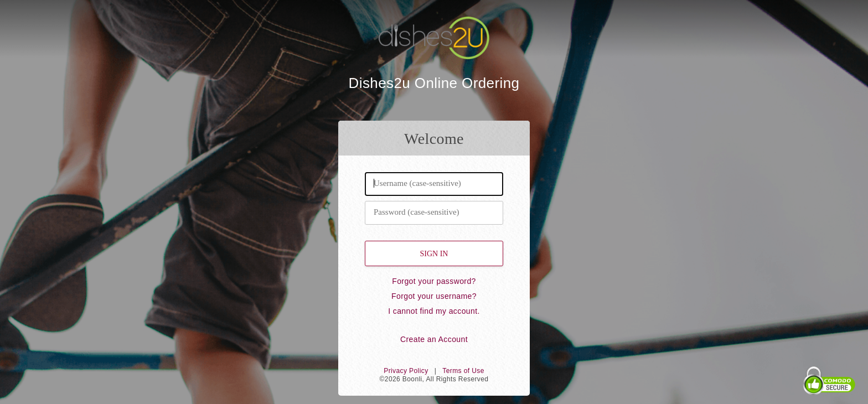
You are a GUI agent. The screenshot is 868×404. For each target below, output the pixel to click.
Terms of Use (463, 371)
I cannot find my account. (434, 311)
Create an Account (434, 339)
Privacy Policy (406, 371)
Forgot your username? (434, 296)
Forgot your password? (434, 281)
